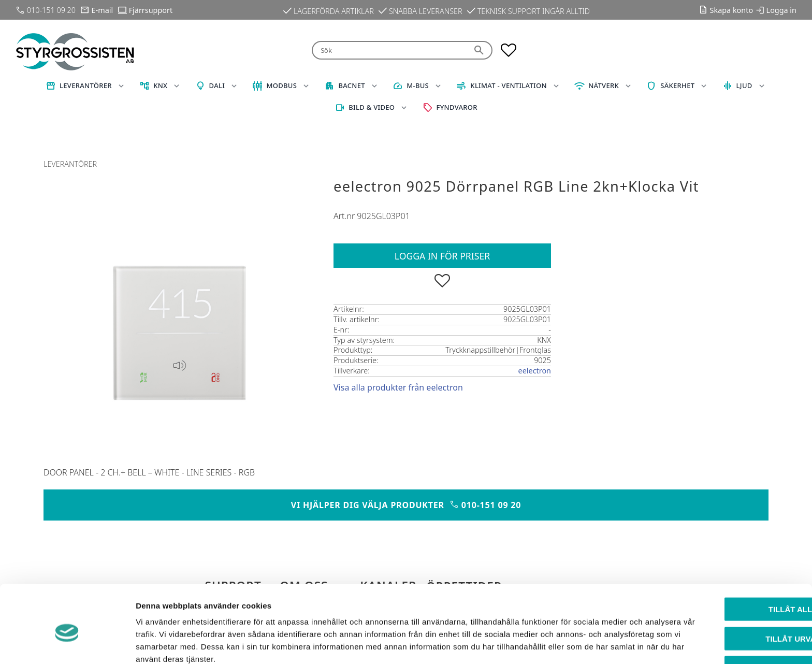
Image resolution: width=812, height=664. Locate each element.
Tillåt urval (726, 590)
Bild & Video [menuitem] (372, 107)
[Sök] (480, 50)
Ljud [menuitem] (744, 85)
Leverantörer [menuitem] (86, 85)
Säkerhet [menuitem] (677, 85)
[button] (509, 50)
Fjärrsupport (151, 10)
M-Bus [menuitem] (418, 85)
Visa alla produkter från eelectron (398, 387)
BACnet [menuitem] (351, 85)
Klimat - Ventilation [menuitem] (509, 85)
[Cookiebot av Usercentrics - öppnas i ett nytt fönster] (67, 644)
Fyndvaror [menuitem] (457, 107)
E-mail (103, 10)
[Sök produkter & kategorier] (389, 50)
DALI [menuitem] (217, 85)
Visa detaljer (563, 644)
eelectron (535, 371)
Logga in (781, 10)
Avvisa (726, 619)
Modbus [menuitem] (281, 85)
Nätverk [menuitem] (604, 85)
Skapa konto (732, 10)
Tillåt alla (725, 560)
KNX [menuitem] (160, 85)
